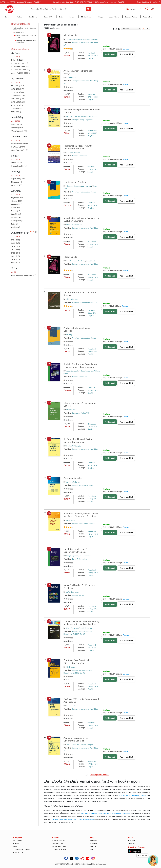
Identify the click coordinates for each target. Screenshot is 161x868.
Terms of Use (57, 843)
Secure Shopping (59, 846)
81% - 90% (17, 112)
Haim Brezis (71, 520)
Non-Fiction (33, 17)
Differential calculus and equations (26, 41)
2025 (16, 243)
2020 (16, 259)
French (16, 211)
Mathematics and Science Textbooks (24, 29)
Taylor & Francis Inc (79, 377)
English (17, 198)
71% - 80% (17, 108)
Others (17, 185)
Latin (14, 224)
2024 (16, 246)
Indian (16, 163)
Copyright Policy (59, 849)
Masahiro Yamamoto (74, 225)
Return (93, 846)
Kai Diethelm (71, 667)
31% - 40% (18, 95)
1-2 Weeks (18, 147)
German (17, 204)
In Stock (17, 128)
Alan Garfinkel (80, 39)
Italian (15, 207)
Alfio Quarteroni (73, 592)
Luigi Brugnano (72, 556)
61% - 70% (17, 105)
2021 (16, 256)
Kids (61, 17)
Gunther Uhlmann (73, 186)
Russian (16, 217)
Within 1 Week (20, 144)
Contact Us (18, 852)
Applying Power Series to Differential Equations (76, 739)
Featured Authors (131, 17)
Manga (100, 17)
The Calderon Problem (75, 182)
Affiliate (132, 840)
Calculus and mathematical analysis (26, 36)
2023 (16, 250)
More (32, 232)
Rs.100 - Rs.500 (20, 63)
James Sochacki (73, 745)
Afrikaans (16, 227)
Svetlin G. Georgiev (74, 446)
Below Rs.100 (18, 60)
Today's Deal (148, 17)
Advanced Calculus (73, 478)
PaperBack (18, 179)
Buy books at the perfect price (132, 795)
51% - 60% (18, 102)
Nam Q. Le (70, 335)
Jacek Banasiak (72, 371)
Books (7, 17)
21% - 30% (18, 92)
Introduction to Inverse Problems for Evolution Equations (82, 219)
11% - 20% (18, 89)
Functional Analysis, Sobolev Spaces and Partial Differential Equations (81, 515)
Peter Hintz (71, 77)
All (16, 57)
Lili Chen (70, 116)
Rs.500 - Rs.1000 (20, 66)
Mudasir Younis (91, 116)
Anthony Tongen (86, 745)
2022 (16, 253)
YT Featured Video (21, 849)
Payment (94, 840)
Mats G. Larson (72, 628)
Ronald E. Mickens (73, 152)
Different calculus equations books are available (73, 819)
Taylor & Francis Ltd (79, 156)
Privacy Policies (58, 840)
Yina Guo (70, 39)
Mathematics (19, 33)
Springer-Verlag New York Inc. (84, 485)
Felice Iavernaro (85, 556)
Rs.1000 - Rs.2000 (21, 70)
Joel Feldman (86, 186)
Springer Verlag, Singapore (82, 120)
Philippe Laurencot (86, 371)
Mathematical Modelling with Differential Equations (78, 147)
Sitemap (132, 843)
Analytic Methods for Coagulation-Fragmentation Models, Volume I (80, 365)
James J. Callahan (73, 482)
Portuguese (17, 221)
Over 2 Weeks (20, 150)
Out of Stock (19, 131)
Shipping (94, 843)
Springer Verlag (78, 595)
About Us (17, 840)
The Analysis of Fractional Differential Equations (76, 662)
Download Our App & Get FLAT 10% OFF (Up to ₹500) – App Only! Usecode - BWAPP (103, 2)
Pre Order (16, 124)
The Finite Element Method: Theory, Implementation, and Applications (82, 623)
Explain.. (126, 49)
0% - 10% (18, 86)
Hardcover (17, 182)
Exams (72, 17)
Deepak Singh (79, 116)
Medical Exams (87, 17)
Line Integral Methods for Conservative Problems (76, 550)
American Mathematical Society (84, 192)
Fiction (19, 17)
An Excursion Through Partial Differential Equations (78, 440)
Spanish (16, 214)
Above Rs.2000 (21, 73)
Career (16, 843)
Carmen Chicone (73, 706)
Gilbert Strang (72, 299)
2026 (16, 240)
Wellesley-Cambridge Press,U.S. (84, 302)
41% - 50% (18, 99)
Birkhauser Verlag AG (80, 413)
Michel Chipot (72, 410)
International (19, 166)
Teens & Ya (48, 17)
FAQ (92, 849)
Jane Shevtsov (92, 39)
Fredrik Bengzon (85, 628)
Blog (15, 846)
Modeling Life (70, 35)
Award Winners (114, 17)
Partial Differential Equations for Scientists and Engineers (105, 813)
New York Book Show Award (24, 275)
